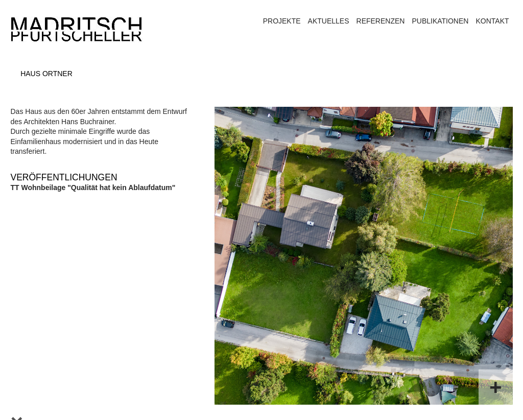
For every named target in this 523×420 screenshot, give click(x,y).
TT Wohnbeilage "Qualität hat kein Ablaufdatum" (93, 188)
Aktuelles (329, 21)
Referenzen (381, 21)
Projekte (282, 21)
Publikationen (440, 21)
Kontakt (492, 21)
